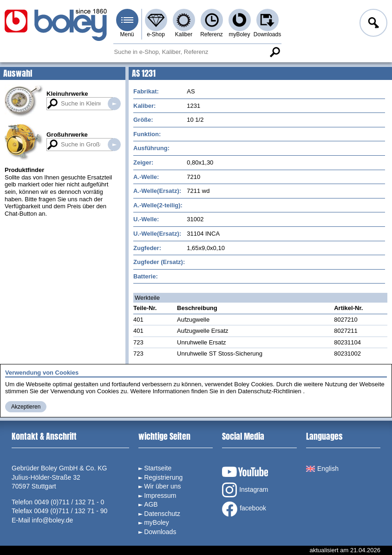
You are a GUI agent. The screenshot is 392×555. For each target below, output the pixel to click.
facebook (244, 509)
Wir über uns (162, 486)
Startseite (158, 468)
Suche (275, 52)
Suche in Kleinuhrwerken (114, 104)
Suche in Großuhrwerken (114, 145)
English (322, 469)
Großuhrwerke (67, 135)
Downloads (267, 34)
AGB (151, 504)
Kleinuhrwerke (67, 94)
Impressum (160, 496)
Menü (127, 34)
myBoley (239, 34)
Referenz (212, 34)
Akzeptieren (26, 407)
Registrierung (163, 477)
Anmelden (372, 24)
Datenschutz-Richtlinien (270, 391)
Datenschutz (162, 514)
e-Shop (156, 34)
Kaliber (184, 34)
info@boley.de (53, 520)
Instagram (245, 490)
